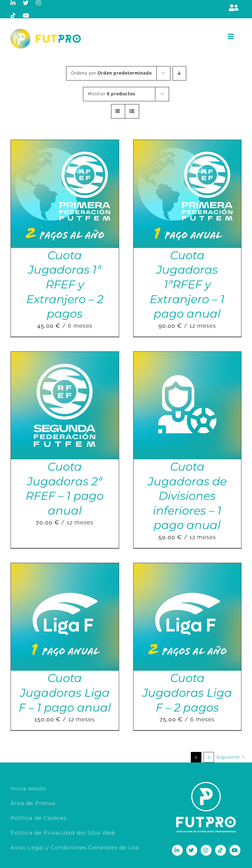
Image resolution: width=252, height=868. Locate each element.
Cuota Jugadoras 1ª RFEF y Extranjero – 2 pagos (65, 284)
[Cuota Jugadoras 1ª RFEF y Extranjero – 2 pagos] (65, 145)
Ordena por (111, 73)
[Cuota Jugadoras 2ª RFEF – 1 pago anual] (65, 356)
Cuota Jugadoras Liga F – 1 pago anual (65, 693)
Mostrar (112, 94)
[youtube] (26, 15)
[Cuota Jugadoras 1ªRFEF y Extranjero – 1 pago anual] (188, 145)
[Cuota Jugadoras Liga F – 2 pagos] (188, 568)
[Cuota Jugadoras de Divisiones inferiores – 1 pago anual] (188, 356)
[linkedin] (13, 3)
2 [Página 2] (209, 757)
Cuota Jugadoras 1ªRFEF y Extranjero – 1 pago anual (187, 284)
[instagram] (38, 3)
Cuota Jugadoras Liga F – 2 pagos (187, 693)
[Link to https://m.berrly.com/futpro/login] (234, 8)
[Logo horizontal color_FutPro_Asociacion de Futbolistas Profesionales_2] (46, 31)
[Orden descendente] (179, 73)
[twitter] (26, 3)
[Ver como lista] (132, 111)
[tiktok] (13, 15)
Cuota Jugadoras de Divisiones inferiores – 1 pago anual (187, 496)
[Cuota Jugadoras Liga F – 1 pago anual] (65, 568)
